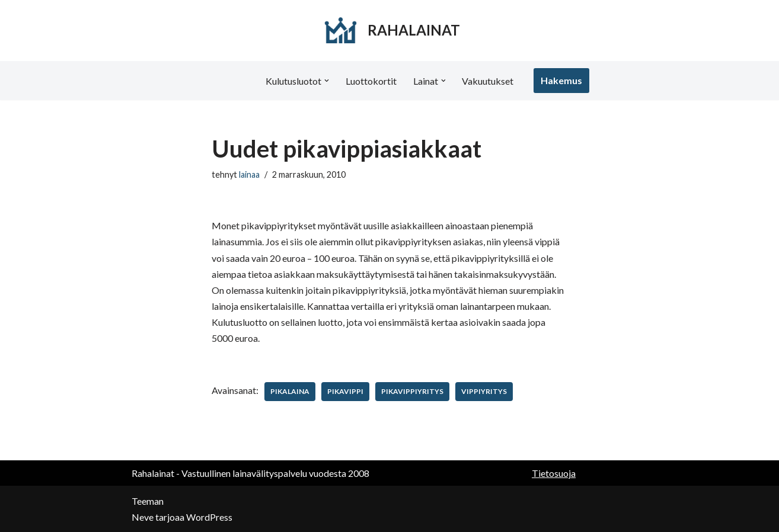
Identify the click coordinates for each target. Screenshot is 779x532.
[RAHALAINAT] (390, 31)
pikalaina (290, 391)
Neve (143, 517)
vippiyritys (484, 391)
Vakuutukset (488, 81)
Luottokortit (371, 81)
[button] (327, 81)
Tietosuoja (554, 473)
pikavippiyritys (412, 391)
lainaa (249, 174)
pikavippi (345, 391)
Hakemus (562, 80)
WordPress (209, 517)
